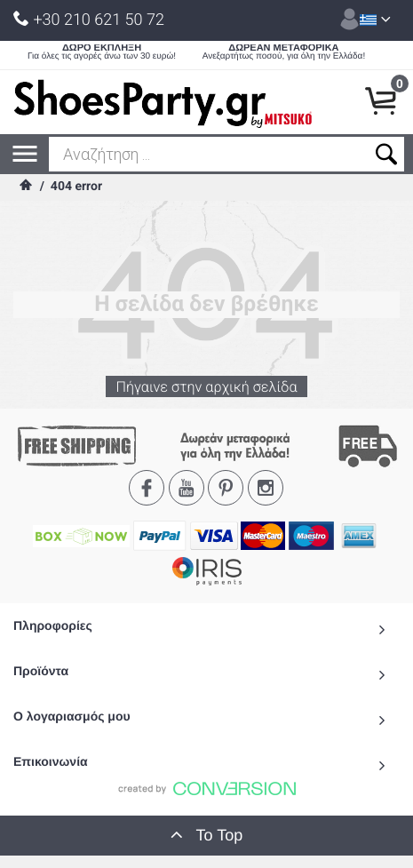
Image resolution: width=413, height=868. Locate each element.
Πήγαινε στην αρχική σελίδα (206, 392)
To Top (207, 834)
